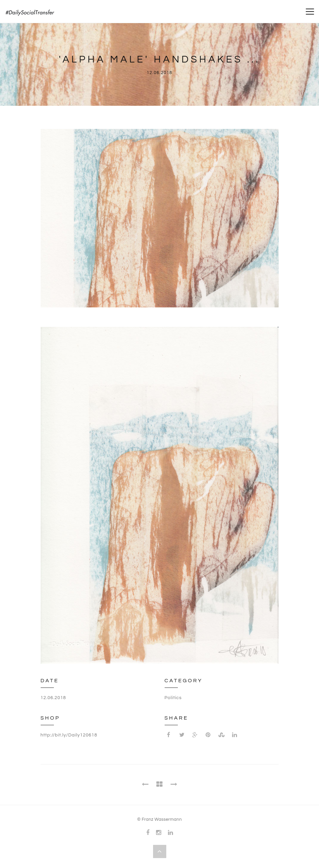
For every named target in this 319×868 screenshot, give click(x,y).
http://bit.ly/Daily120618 (69, 735)
